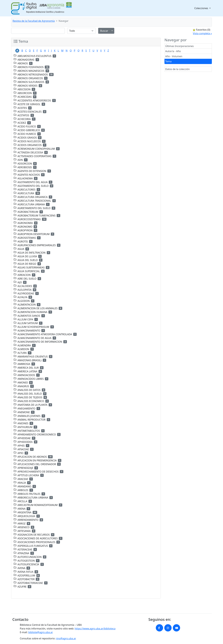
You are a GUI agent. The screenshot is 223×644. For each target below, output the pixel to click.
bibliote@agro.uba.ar (41, 632)
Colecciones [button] (202, 8)
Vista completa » (202, 33)
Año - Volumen (174, 56)
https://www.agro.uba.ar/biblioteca (95, 629)
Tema (168, 61)
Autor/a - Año (173, 51)
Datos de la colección (177, 69)
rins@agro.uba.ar (66, 638)
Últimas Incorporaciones (179, 46)
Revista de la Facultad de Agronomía (34, 21)
